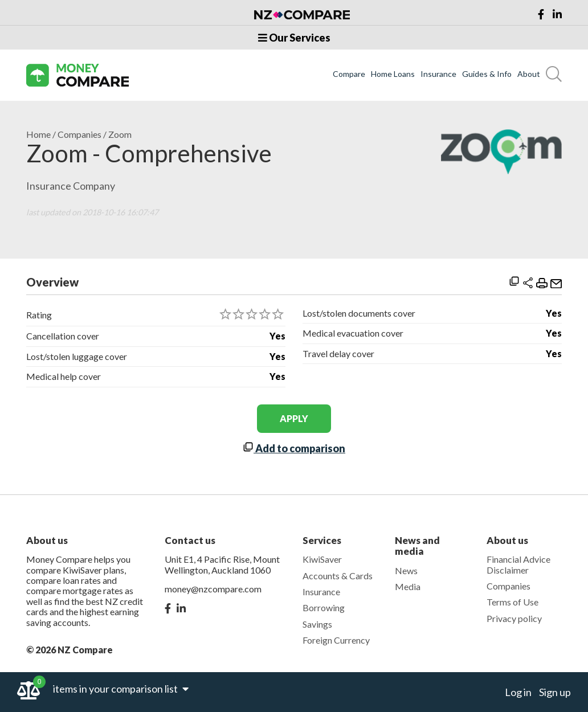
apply (294, 418)
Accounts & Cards (338, 576)
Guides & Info (487, 74)
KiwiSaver (322, 559)
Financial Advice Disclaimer (518, 564)
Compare (349, 74)
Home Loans (393, 74)
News (406, 570)
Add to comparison (294, 448)
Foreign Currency (336, 640)
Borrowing (324, 607)
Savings (317, 624)
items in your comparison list (121, 689)
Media (408, 586)
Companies (79, 134)
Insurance (438, 74)
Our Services (294, 38)
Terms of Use (513, 602)
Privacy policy (514, 618)
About (529, 74)
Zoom (120, 134)
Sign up (555, 692)
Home (38, 134)
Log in (518, 692)
